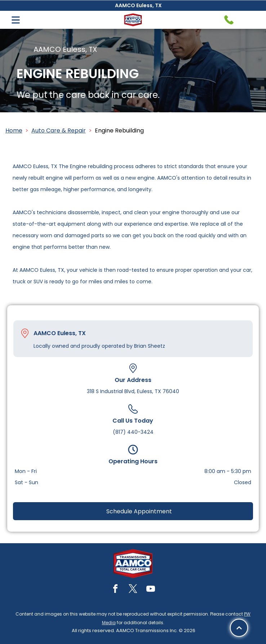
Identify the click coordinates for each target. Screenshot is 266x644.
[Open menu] (16, 20)
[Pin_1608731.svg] (25, 333)
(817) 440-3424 (133, 432)
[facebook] (115, 590)
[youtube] (151, 590)
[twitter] (133, 590)
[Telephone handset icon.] (229, 20)
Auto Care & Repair (59, 130)
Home (14, 130)
